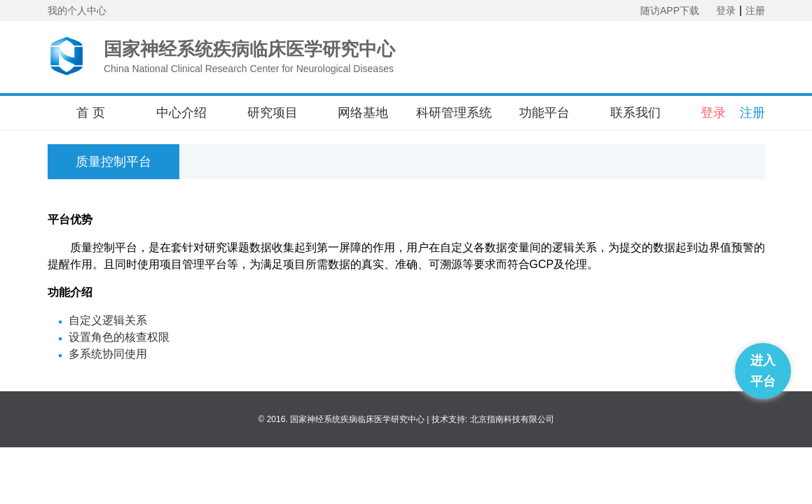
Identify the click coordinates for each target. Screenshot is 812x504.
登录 (726, 10)
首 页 (91, 113)
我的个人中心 (77, 10)
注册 (755, 10)
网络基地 (363, 113)
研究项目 (273, 113)
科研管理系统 (454, 113)
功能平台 (544, 113)
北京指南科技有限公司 (512, 419)
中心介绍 (181, 113)
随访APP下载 (670, 10)
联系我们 (635, 113)
